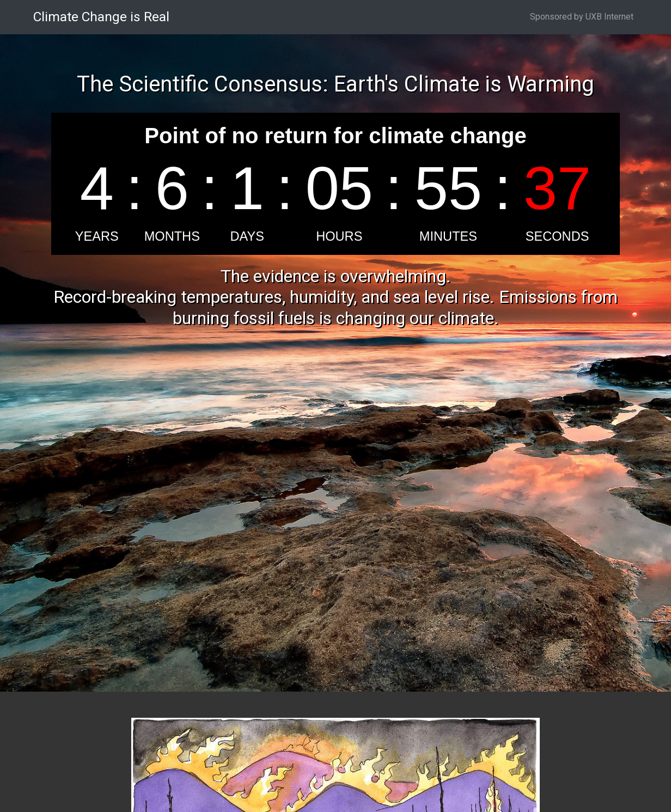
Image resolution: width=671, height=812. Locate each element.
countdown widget (335, 184)
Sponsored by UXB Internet (582, 17)
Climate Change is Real (101, 17)
